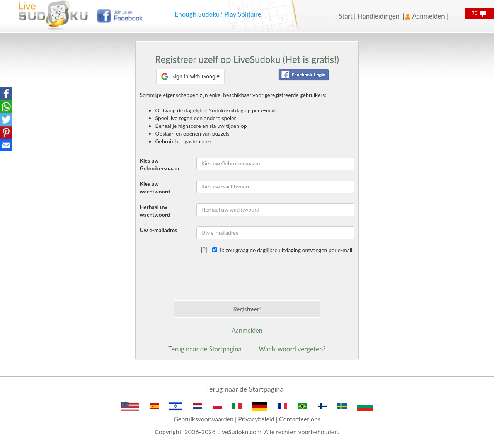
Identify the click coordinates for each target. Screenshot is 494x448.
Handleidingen (380, 16)
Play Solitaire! (244, 14)
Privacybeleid (256, 419)
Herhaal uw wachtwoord (155, 211)
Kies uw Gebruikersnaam (159, 164)
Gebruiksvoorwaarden (204, 419)
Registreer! (247, 309)
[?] (204, 250)
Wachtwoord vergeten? (292, 349)
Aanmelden (247, 330)
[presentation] (247, 275)
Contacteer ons (300, 419)
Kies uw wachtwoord (155, 188)
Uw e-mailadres (158, 230)
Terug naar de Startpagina (205, 349)
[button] (190, 76)
